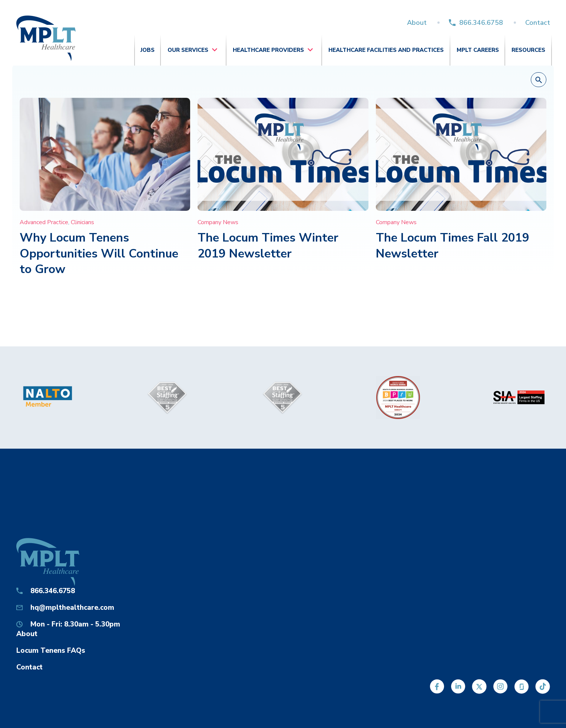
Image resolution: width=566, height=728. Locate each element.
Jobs (148, 50)
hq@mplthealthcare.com (72, 608)
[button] (539, 80)
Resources (528, 50)
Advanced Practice (44, 222)
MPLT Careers (478, 50)
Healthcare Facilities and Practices (386, 50)
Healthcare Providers (268, 50)
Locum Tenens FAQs (51, 651)
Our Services (188, 50)
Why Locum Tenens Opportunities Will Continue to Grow (99, 253)
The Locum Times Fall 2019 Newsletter (453, 246)
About (417, 23)
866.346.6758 (481, 23)
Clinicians (82, 222)
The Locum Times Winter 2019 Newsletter (268, 246)
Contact (538, 23)
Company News (218, 222)
